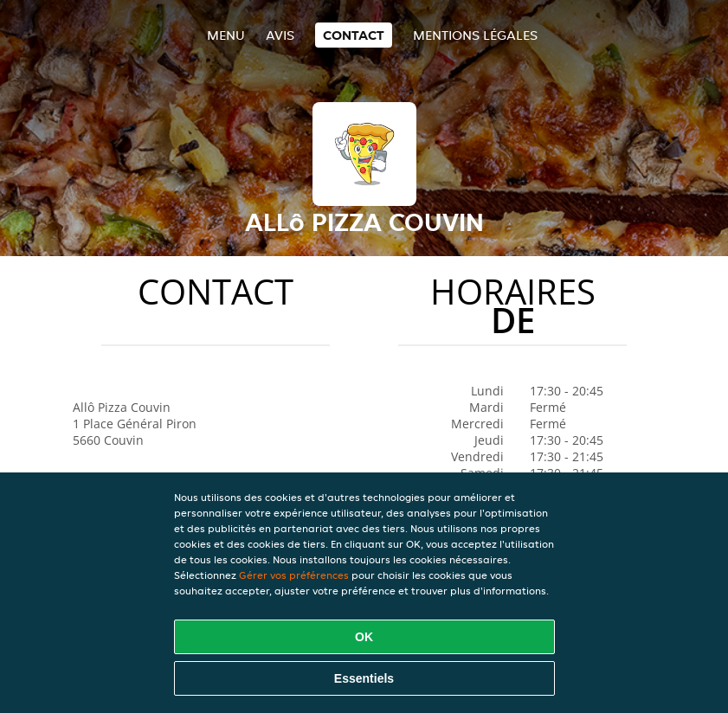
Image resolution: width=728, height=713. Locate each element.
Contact (354, 35)
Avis (280, 35)
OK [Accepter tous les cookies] (364, 637)
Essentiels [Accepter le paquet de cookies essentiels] (364, 678)
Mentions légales (475, 35)
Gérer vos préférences (294, 575)
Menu (226, 35)
